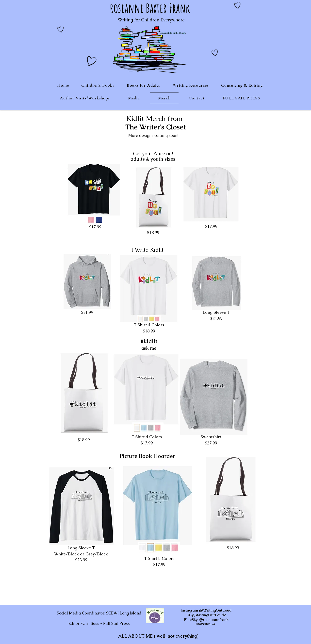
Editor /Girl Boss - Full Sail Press (99, 623)
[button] (98, 85)
